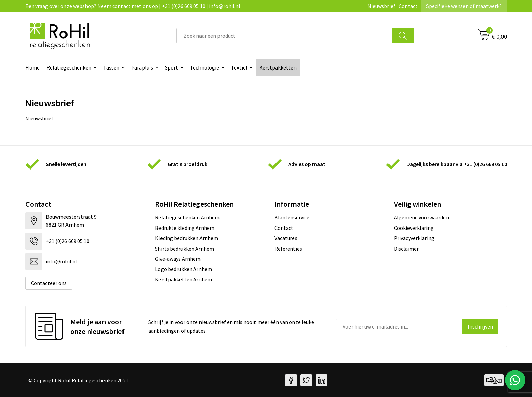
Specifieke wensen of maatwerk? (464, 6)
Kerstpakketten (278, 67)
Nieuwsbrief (381, 6)
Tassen (111, 67)
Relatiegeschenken (69, 67)
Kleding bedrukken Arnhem (187, 238)
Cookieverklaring (414, 228)
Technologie (205, 67)
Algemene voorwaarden (421, 217)
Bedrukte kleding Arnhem (185, 228)
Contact (408, 6)
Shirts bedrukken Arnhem (185, 249)
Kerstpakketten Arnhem (184, 279)
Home (33, 67)
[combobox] (284, 36)
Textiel (239, 67)
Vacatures (286, 238)
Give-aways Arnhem (178, 259)
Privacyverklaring (414, 238)
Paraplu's (142, 67)
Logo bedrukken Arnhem (184, 269)
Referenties (288, 249)
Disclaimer (406, 249)
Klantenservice (292, 217)
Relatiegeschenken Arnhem (187, 217)
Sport (172, 67)
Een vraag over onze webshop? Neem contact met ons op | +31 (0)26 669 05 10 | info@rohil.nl (133, 6)
